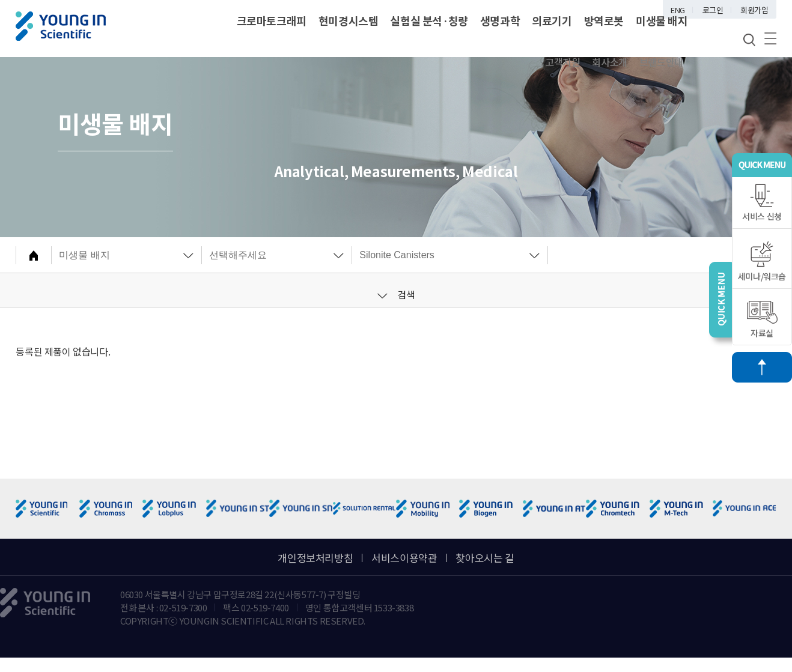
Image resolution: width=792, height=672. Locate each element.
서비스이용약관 (404, 558)
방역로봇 (604, 20)
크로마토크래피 (272, 20)
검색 (396, 294)
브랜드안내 (661, 62)
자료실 (762, 320)
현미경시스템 (349, 20)
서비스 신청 (762, 203)
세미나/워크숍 (762, 262)
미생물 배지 (662, 20)
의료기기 (552, 20)
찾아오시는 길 (485, 558)
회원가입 (754, 10)
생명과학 (500, 20)
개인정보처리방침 (315, 558)
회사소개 (609, 62)
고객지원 (562, 62)
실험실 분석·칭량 (429, 20)
